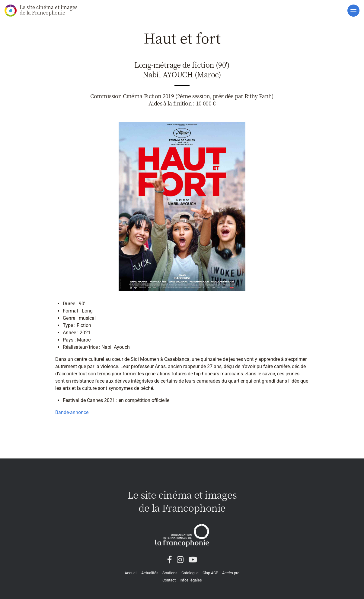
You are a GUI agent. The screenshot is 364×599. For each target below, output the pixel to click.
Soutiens (170, 573)
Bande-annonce (72, 412)
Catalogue (190, 573)
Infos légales (191, 580)
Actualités (150, 573)
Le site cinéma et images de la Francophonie (41, 10)
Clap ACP (210, 573)
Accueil (131, 573)
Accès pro (231, 573)
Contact (169, 580)
